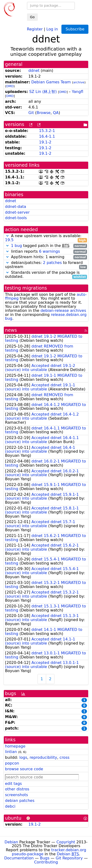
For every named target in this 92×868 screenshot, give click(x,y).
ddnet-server (17, 212)
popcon (12, 763)
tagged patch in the (46, 246)
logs (23, 757)
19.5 (9, 240)
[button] (7, 236)
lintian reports (46, 252)
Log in (52, 29)
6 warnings (49, 251)
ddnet (34, 71)
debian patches (20, 801)
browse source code (24, 769)
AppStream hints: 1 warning (46, 257)
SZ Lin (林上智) (43, 92)
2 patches (52, 263)
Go (32, 17)
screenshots (16, 795)
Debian (11, 842)
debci (10, 806)
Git (31, 113)
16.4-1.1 (47, 136)
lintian (11, 752)
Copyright (66, 842)
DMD (10, 86)
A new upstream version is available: (46, 238)
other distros (17, 789)
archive (79, 82)
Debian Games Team (51, 82)
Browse (43, 113)
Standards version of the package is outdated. (46, 275)
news (11, 330)
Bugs (45, 858)
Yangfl (78, 92)
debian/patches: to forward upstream (46, 265)
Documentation (19, 858)
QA (56, 113)
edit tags (13, 784)
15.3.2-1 (47, 131)
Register (35, 29)
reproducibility (43, 757)
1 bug (16, 246)
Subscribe (75, 29)
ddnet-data (16, 207)
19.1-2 (45, 142)
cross (64, 757)
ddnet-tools (16, 218)
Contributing (46, 862)
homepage (15, 746)
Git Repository (69, 858)
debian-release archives (63, 311)
